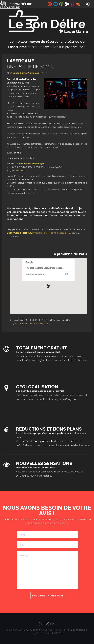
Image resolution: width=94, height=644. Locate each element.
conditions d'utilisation (75, 630)
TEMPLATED (58, 633)
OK (66, 274)
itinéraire (20, 171)
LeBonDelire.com (33, 630)
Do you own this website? (35, 274)
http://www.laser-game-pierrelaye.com (53, 233)
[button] (48, 286)
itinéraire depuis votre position (35, 324)
